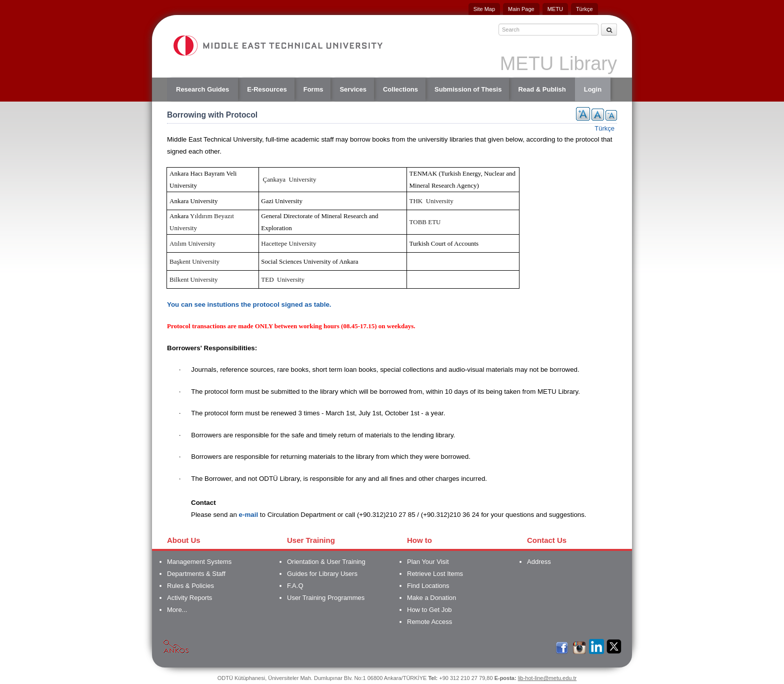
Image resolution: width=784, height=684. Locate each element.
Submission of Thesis (468, 89)
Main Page (521, 9)
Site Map (484, 9)
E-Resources (267, 89)
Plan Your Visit (428, 562)
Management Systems (199, 562)
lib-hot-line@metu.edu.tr (547, 678)
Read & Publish (542, 89)
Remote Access (429, 622)
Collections (400, 89)
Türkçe (584, 9)
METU (555, 9)
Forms (313, 89)
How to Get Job (429, 610)
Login (593, 89)
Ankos (176, 646)
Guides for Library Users (322, 574)
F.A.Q (295, 586)
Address (539, 562)
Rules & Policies (190, 586)
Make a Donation (431, 598)
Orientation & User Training (326, 562)
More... (177, 610)
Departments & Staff (196, 574)
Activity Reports (189, 598)
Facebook (561, 646)
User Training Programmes (326, 598)
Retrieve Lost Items (435, 574)
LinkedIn (596, 646)
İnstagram (579, 646)
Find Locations (428, 586)
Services (353, 89)
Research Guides (202, 89)
